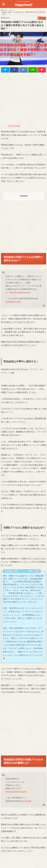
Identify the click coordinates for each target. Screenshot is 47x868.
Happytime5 (24, 5)
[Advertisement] (23, 100)
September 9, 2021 (13, 302)
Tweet (11, 126)
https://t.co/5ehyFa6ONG (16, 792)
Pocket (17, 126)
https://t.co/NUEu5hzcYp (20, 292)
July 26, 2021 (26, 801)
